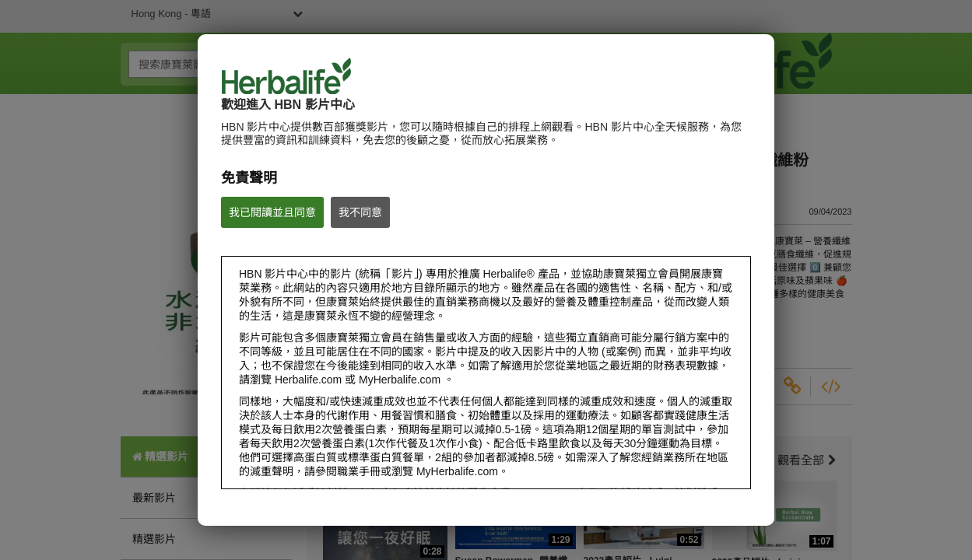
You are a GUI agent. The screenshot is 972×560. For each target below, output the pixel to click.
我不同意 (360, 212)
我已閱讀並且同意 (272, 212)
